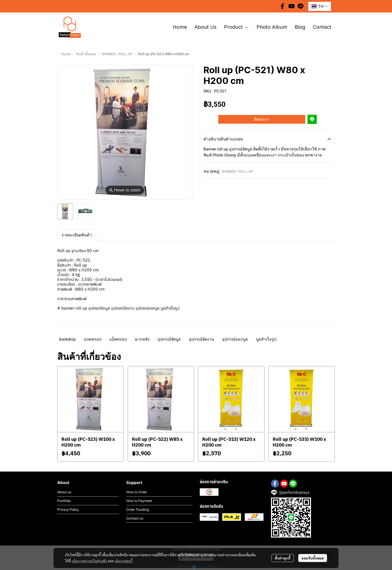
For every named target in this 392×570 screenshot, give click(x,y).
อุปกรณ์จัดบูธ (169, 339)
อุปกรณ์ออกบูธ (235, 339)
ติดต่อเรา (262, 119)
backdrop (67, 339)
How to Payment (139, 501)
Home (66, 54)
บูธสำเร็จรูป (266, 339)
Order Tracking (138, 510)
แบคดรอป (92, 339)
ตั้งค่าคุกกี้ (283, 558)
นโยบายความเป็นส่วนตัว (89, 561)
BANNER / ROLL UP (117, 54)
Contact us (135, 518)
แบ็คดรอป (118, 339)
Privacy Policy (68, 510)
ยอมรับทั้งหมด (313, 558)
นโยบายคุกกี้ (123, 561)
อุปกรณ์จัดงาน (201, 339)
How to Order (137, 492)
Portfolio (64, 501)
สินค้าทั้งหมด (86, 54)
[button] (320, 6)
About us (64, 492)
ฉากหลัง (142, 339)
